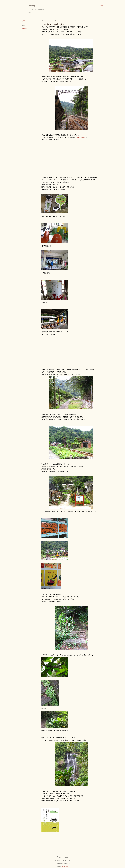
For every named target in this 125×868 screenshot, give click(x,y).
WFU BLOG (65, 866)
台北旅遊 (25, 28)
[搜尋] (102, 5)
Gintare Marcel (66, 860)
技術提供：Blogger (63, 857)
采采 (32, 5)
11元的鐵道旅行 (81, 137)
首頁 (30, 12)
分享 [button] (23, 21)
